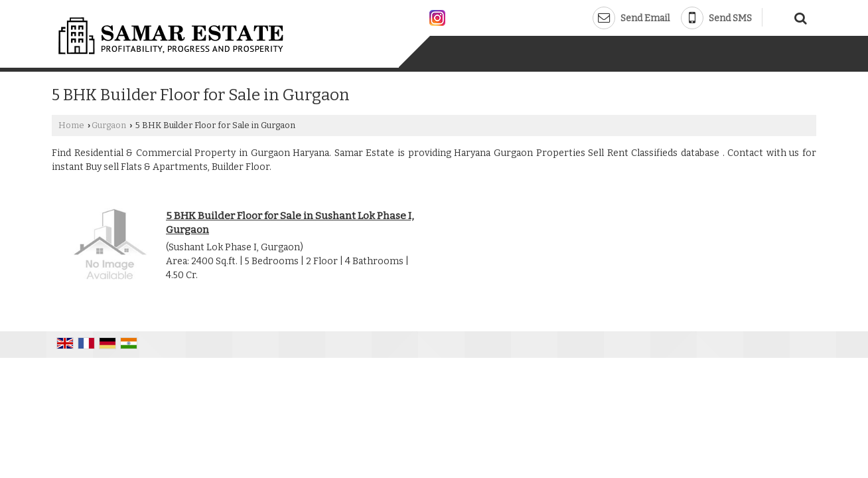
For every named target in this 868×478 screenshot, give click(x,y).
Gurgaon (109, 125)
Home (71, 125)
